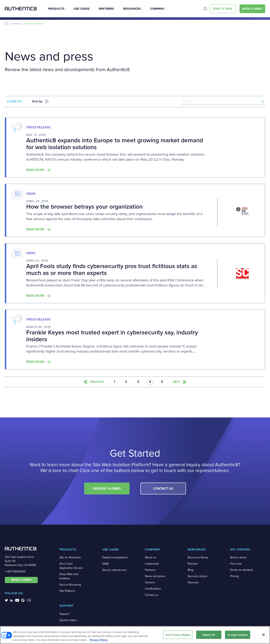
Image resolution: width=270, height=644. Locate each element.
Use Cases (82, 9)
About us (151, 557)
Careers (150, 582)
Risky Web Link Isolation (69, 576)
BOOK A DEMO (21, 580)
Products (56, 9)
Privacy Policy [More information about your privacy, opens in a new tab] (99, 641)
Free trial (236, 564)
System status (68, 620)
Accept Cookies (238, 636)
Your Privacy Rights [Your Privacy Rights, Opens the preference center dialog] (178, 636)
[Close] (264, 636)
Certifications (153, 589)
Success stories (198, 576)
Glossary (193, 582)
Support (64, 614)
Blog (190, 570)
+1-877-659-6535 (15, 572)
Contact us (152, 595)
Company (157, 9)
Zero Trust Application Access (71, 566)
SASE (106, 564)
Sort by (37, 101)
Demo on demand (241, 570)
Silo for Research (70, 557)
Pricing (234, 576)
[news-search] (223, 101)
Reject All (209, 636)
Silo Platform (67, 591)
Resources (132, 9)
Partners (106, 9)
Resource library (198, 557)
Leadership (152, 564)
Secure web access (115, 570)
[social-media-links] (6, 600)
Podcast (193, 564)
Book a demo (239, 557)
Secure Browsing (70, 585)
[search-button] (263, 102)
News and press (155, 576)
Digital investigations (115, 557)
